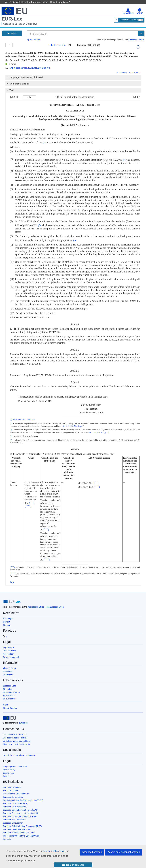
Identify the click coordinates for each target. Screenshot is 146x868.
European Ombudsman (13, 819)
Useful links (8, 670)
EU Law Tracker (10, 704)
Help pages (8, 614)
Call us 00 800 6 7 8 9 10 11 (15, 730)
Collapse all (135, 68)
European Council (11, 786)
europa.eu (23, 719)
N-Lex (6, 700)
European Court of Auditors (15, 802)
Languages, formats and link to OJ (24, 73)
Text (10, 86)
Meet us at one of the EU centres (17, 740)
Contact (6, 617)
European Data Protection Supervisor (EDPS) (22, 822)
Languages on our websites (15, 762)
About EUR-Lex (10, 664)
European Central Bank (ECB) (16, 799)
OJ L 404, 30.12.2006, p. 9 (24, 415)
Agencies (7, 835)
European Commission (13, 793)
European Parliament (12, 783)
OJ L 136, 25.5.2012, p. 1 (73, 422)
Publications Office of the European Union (46, 603)
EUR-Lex (12, 14)
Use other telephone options (15, 733)
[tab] (73, 73)
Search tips (34, 35)
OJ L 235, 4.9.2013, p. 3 (99, 428)
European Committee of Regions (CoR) (20, 812)
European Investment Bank (15, 815)
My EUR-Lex (128, 7)
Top (12, 578)
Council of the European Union (16, 789)
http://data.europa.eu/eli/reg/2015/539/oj (30, 64)
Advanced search (136, 35)
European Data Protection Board (17, 825)
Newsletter (8, 667)
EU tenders (8, 685)
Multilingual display (17, 79)
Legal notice (8, 643)
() (44, 138)
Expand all (122, 68)
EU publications (10, 694)
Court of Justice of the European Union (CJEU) (23, 796)
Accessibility (9, 650)
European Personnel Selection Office (19, 828)
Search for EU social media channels (19, 751)
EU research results (12, 688)
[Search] (141, 29)
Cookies (7, 772)
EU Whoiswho (9, 691)
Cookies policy (9, 646)
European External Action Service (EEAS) (21, 806)
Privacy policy (9, 765)
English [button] (140, 7)
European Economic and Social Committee (22, 809)
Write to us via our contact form (17, 737)
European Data (10, 681)
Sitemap (7, 621)
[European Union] (10, 714)
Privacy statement (11, 653)
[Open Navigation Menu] (12, 29)
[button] (73, 865)
